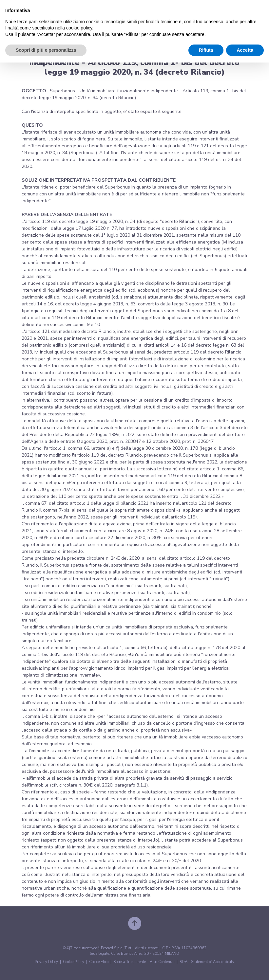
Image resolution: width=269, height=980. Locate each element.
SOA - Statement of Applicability (207, 962)
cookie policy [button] (79, 28)
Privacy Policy (46, 962)
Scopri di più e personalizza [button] (46, 50)
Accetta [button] (245, 50)
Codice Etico (99, 962)
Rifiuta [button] (206, 50)
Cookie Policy (74, 962)
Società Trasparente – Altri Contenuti (144, 962)
